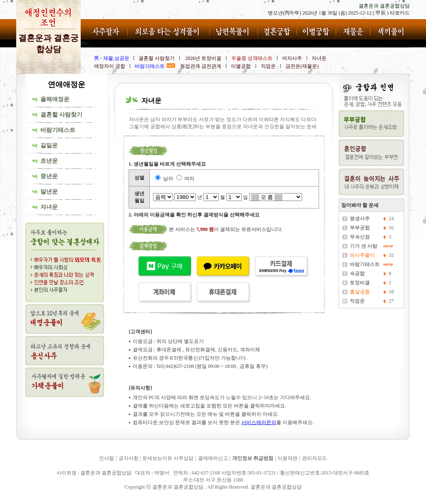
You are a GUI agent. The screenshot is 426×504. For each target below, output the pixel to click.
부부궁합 (360, 228)
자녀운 (49, 207)
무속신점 (360, 237)
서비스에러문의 (259, 422)
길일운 (49, 145)
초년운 (49, 161)
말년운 (49, 192)
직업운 (357, 301)
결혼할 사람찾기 (62, 115)
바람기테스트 (58, 130)
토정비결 (360, 283)
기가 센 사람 (364, 246)
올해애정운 (55, 99)
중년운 (49, 176)
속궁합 (357, 273)
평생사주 (360, 218)
